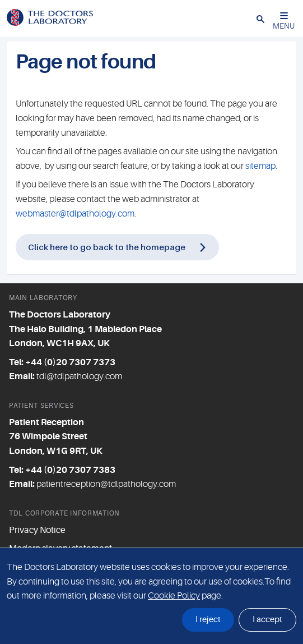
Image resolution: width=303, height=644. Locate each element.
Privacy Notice (37, 530)
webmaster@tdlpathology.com (75, 214)
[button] (260, 19)
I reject (208, 620)
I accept (267, 620)
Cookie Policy (174, 596)
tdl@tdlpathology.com (79, 376)
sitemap (260, 166)
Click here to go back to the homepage (107, 247)
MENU (284, 21)
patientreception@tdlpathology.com (106, 484)
